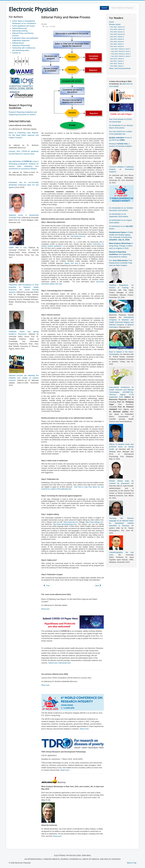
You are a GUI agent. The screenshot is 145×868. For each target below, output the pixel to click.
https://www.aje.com (71, 522)
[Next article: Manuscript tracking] (98, 586)
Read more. (46, 609)
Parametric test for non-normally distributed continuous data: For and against (24, 185)
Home (112, 22)
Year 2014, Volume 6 (117, 39)
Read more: (84, 729)
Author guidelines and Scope (23, 26)
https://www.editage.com (94, 522)
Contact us (16, 53)
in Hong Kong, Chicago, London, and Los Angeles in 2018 (121, 246)
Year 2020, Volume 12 (117, 29)
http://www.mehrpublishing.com (65, 524)
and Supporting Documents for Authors (120, 254)
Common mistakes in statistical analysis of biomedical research (121, 169)
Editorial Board (18, 43)
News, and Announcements (120, 68)
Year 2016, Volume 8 (117, 42)
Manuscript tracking (20, 31)
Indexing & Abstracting (21, 45)
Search (104, 8)
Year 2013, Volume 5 (117, 46)
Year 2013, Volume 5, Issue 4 (121, 56)
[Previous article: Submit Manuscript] (47, 586)
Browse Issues (115, 24)
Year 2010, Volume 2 (117, 64)
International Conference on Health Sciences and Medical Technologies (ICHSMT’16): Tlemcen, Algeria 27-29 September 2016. (121, 392)
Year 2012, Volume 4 (117, 59)
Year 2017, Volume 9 (117, 37)
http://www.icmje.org (78, 236)
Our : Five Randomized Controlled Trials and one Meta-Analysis (121, 263)
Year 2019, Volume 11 (117, 32)
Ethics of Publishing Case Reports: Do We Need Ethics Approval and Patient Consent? (24, 135)
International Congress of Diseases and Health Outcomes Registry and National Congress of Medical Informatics (121, 322)
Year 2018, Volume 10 (117, 34)
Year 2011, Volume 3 (117, 61)
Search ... (109, 6)
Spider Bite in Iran (18, 248)
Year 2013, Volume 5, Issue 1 (121, 49)
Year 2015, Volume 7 (117, 44)
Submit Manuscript (20, 28)
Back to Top (132, 863)
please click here (72, 263)
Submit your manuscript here (60, 663)
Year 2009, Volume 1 (117, 66)
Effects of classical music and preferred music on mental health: (121, 447)
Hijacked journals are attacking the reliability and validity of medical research (24, 378)
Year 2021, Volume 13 (117, 27)
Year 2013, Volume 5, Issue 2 (121, 51)
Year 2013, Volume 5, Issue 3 (121, 54)
